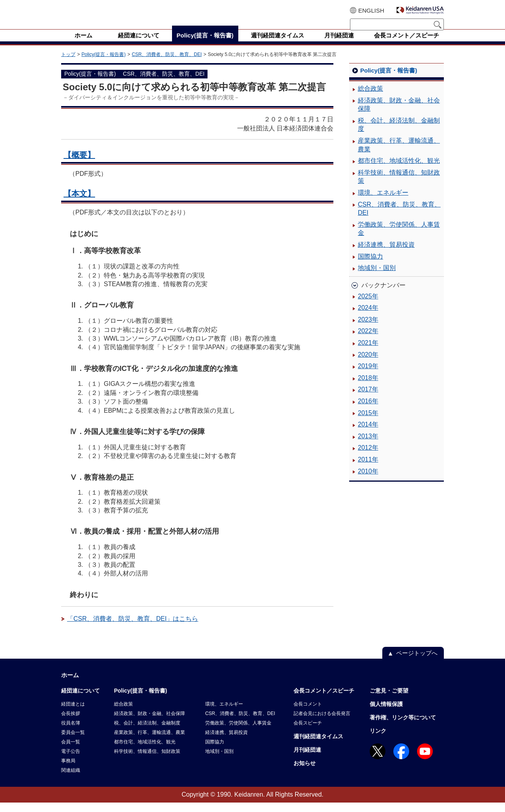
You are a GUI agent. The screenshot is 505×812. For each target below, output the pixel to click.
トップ (68, 64)
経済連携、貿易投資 (386, 254)
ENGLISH (371, 10)
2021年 (368, 352)
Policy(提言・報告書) (103, 64)
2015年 (368, 422)
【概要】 (79, 164)
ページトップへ (417, 662)
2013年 (368, 446)
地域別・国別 (377, 277)
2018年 (368, 387)
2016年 (368, 411)
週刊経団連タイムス (318, 746)
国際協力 (370, 266)
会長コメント (308, 713)
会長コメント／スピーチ (324, 700)
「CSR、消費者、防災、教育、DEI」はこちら (133, 628)
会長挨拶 (71, 723)
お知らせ (305, 773)
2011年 (368, 469)
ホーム (70, 684)
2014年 (368, 434)
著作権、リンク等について (403, 727)
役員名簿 (71, 732)
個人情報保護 (386, 713)
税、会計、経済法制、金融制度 (399, 134)
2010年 (368, 481)
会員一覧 (71, 751)
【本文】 (79, 203)
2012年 (368, 457)
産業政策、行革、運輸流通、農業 (399, 154)
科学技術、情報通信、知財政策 (399, 186)
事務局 (68, 770)
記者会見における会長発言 (322, 723)
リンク (378, 740)
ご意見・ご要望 (389, 700)
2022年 (368, 340)
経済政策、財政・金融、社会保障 (399, 114)
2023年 (368, 329)
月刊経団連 (307, 759)
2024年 (368, 317)
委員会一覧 (73, 742)
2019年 (368, 375)
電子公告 (71, 761)
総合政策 (370, 98)
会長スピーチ (308, 732)
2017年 (368, 399)
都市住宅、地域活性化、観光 (399, 170)
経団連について (80, 700)
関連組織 (71, 780)
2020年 (368, 364)
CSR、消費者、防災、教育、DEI (167, 64)
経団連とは (73, 713)
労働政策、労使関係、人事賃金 (399, 238)
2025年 (368, 306)
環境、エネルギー (383, 202)
